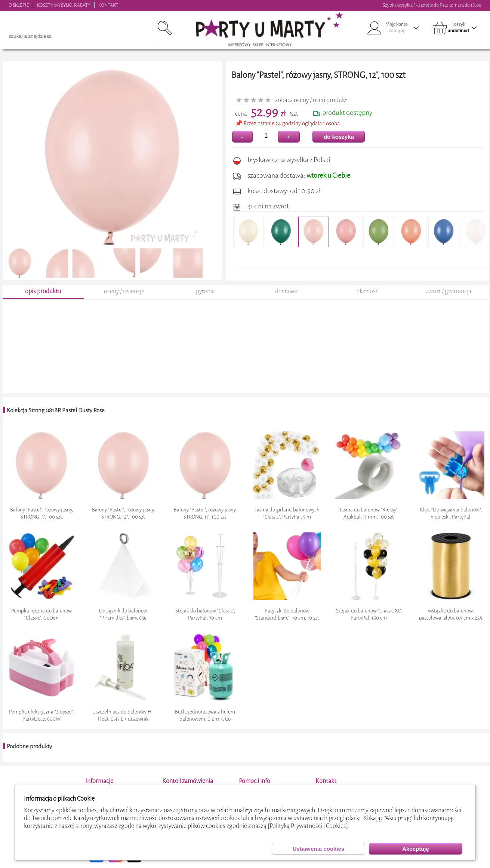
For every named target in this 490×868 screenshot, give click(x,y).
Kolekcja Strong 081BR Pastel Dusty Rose (56, 410)
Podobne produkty (29, 746)
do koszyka (339, 137)
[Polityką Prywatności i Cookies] (308, 826)
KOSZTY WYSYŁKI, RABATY (64, 5)
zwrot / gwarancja (449, 291)
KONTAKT (108, 5)
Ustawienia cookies (318, 849)
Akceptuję (416, 849)
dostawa (286, 291)
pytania (205, 291)
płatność (367, 291)
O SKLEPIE (19, 5)
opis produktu (43, 291)
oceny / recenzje (124, 291)
